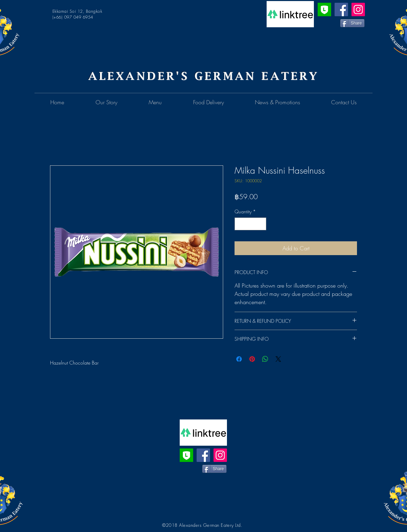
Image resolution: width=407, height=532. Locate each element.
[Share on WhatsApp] (265, 359)
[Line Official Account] (324, 9)
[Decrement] (240, 224)
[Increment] (261, 224)
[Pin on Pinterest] (252, 359)
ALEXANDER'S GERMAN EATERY (204, 76)
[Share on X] (278, 359)
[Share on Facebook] (239, 359)
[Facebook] (341, 9)
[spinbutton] (250, 224)
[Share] (352, 23)
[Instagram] (358, 9)
